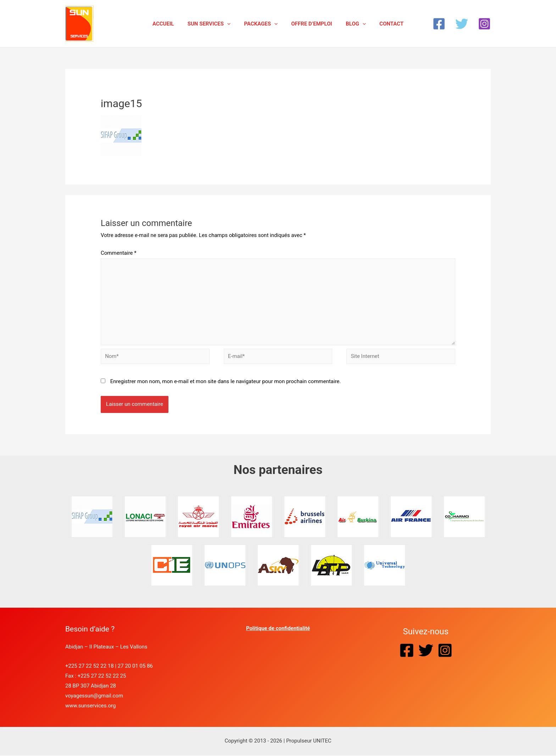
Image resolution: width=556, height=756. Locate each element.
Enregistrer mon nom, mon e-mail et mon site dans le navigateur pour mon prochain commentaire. (226, 382)
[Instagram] (484, 24)
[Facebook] (439, 24)
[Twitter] (462, 24)
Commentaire (119, 253)
